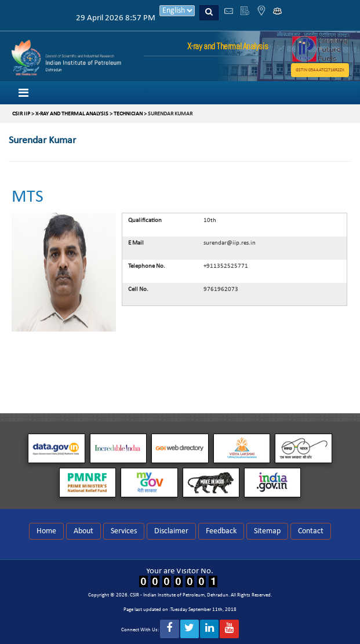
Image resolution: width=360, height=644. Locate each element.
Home (46, 531)
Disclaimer (171, 531)
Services (124, 531)
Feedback (221, 531)
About (83, 531)
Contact (311, 531)
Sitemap (267, 531)
